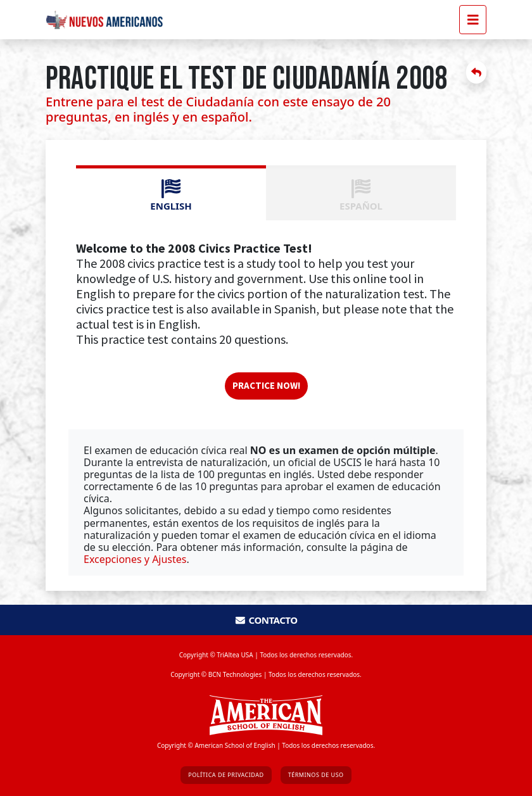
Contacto (266, 620)
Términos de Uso (316, 775)
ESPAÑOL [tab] (361, 196)
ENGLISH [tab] (171, 196)
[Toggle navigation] (473, 20)
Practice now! (266, 385)
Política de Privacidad (226, 775)
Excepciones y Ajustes (135, 559)
